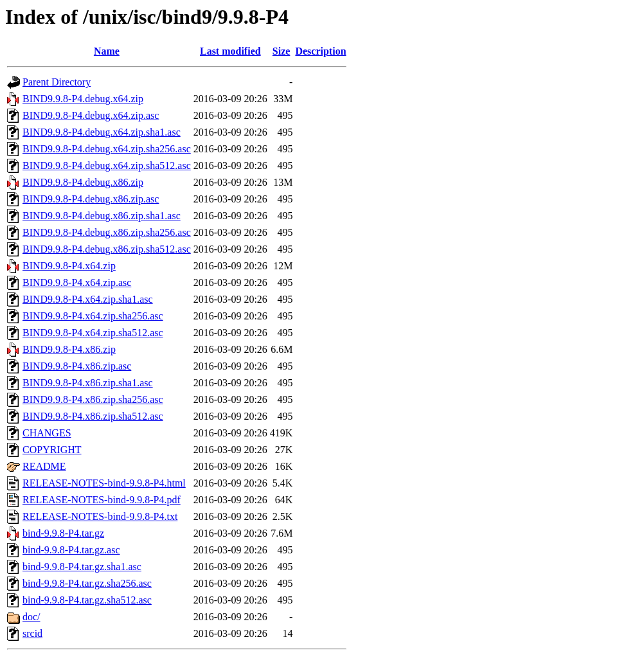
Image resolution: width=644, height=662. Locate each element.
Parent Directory (57, 82)
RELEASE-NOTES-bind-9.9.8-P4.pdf (102, 500)
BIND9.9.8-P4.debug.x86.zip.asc (91, 199)
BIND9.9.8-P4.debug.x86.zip (83, 182)
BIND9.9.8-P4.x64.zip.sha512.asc (93, 333)
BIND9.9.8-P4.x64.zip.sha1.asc (88, 299)
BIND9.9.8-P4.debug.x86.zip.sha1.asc (102, 216)
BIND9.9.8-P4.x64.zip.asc (77, 282)
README (44, 466)
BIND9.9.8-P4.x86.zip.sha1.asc (88, 383)
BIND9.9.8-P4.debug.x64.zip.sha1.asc (102, 132)
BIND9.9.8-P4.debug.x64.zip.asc (91, 115)
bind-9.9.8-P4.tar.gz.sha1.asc (82, 567)
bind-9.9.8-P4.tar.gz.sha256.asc (87, 583)
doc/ (31, 617)
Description (320, 51)
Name (107, 51)
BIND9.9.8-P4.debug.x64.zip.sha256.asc (107, 149)
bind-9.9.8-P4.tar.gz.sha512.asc (87, 600)
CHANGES (47, 433)
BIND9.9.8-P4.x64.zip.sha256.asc (93, 316)
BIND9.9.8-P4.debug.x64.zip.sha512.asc (107, 165)
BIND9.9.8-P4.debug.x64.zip (83, 99)
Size (282, 51)
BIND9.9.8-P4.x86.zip (69, 349)
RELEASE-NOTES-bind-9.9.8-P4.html (104, 483)
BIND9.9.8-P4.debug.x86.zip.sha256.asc (107, 232)
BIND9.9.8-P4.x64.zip (69, 266)
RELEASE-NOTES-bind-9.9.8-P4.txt (100, 516)
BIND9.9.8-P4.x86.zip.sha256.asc (93, 399)
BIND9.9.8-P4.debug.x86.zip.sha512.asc (107, 249)
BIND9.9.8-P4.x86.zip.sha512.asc (93, 416)
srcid (32, 633)
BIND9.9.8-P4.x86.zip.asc (77, 366)
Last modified (230, 51)
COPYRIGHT (52, 450)
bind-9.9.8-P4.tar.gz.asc (71, 550)
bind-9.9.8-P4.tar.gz (63, 533)
